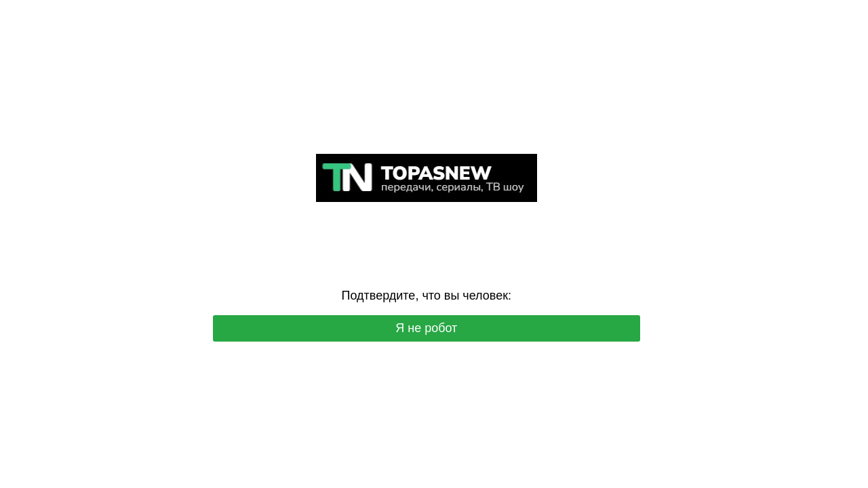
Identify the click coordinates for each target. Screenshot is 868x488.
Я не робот (426, 328)
